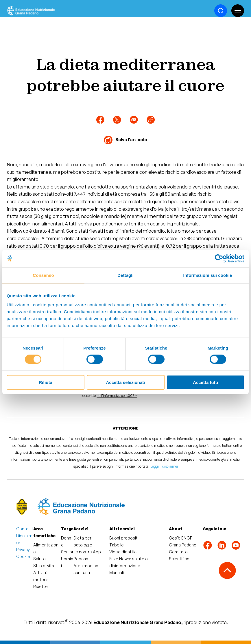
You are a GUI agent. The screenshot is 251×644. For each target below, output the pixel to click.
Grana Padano (183, 545)
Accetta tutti (205, 382)
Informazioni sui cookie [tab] (208, 275)
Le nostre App (87, 552)
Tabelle (117, 545)
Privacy (23, 549)
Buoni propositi (124, 538)
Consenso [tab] (43, 275)
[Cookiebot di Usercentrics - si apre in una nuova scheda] (219, 258)
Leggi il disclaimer (164, 466)
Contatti (24, 529)
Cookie (23, 556)
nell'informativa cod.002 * (117, 396)
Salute (39, 559)
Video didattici (123, 552)
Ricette (40, 586)
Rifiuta (46, 382)
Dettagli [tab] (125, 275)
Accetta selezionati (125, 382)
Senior (67, 552)
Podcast (82, 559)
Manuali (117, 573)
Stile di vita (44, 566)
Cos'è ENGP (181, 538)
